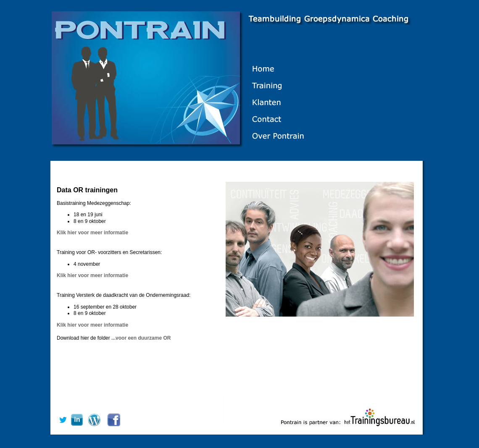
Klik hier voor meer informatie (92, 233)
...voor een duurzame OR (141, 338)
